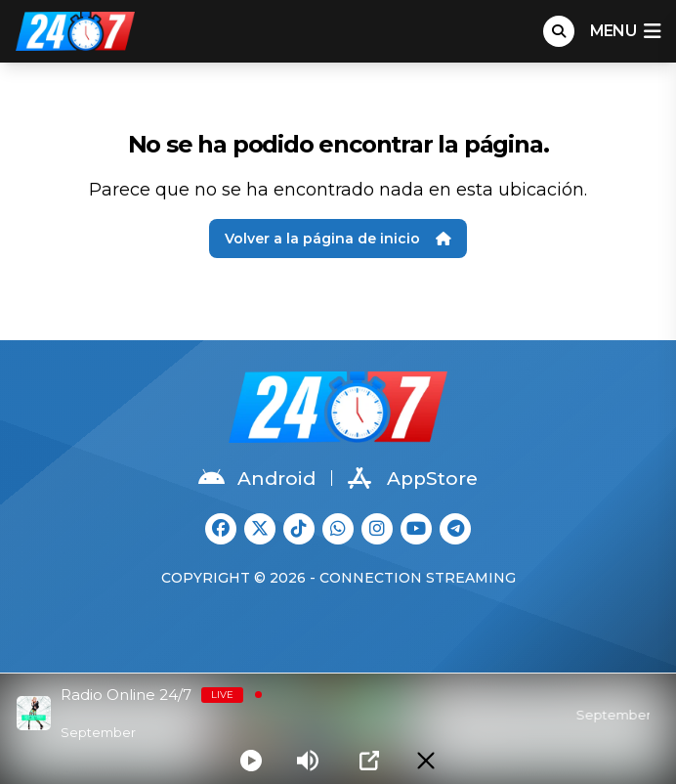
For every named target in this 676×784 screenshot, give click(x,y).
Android (257, 478)
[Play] (251, 761)
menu (625, 31)
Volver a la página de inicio (338, 239)
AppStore (413, 478)
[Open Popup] (369, 761)
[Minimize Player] (426, 761)
